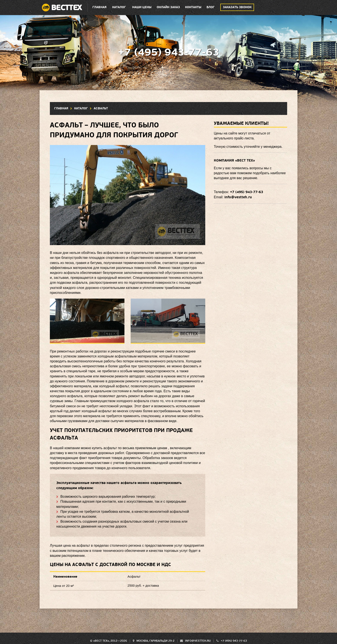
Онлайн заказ (168, 7)
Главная (99, 7)
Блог (211, 7)
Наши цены (142, 7)
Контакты (193, 7)
